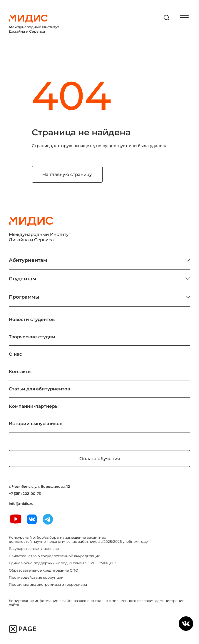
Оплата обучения (100, 459)
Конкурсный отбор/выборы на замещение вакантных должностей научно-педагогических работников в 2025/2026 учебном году (78, 539)
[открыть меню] (184, 18)
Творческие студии (32, 337)
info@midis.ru (21, 504)
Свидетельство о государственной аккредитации (55, 556)
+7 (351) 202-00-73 (25, 494)
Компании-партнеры (34, 406)
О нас (15, 354)
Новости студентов (32, 319)
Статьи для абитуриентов (39, 389)
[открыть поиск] (167, 18)
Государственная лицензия (34, 549)
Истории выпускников (36, 423)
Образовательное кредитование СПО (44, 570)
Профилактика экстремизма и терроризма (48, 584)
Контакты (20, 371)
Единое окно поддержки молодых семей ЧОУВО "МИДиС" (62, 563)
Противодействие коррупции (36, 577)
